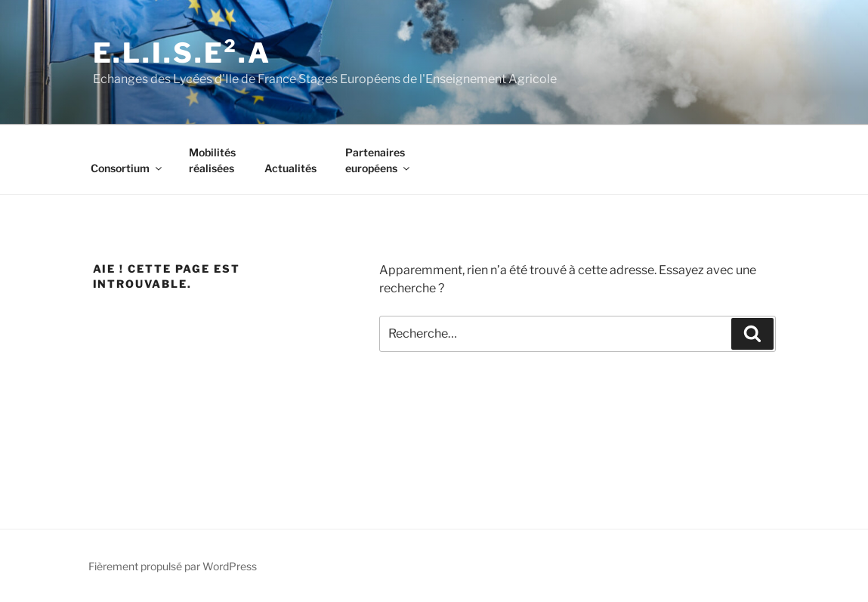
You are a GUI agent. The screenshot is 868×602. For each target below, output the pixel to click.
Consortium (127, 168)
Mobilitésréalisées (212, 160)
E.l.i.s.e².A (182, 53)
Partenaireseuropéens (378, 160)
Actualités (290, 168)
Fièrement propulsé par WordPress (173, 566)
